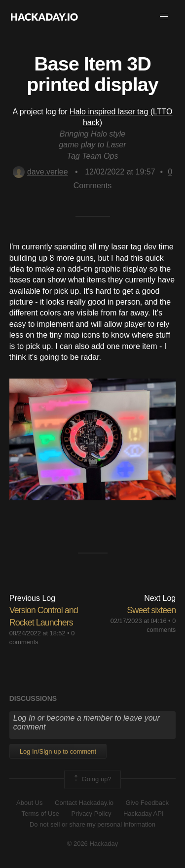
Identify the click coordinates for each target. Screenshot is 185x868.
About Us (29, 803)
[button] (164, 17)
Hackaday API (144, 814)
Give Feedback (147, 803)
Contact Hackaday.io (84, 803)
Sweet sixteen (151, 610)
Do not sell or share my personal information (92, 824)
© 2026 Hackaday (93, 844)
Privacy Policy (92, 814)
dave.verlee (40, 172)
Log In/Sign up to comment (58, 751)
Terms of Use (40, 814)
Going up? (92, 779)
